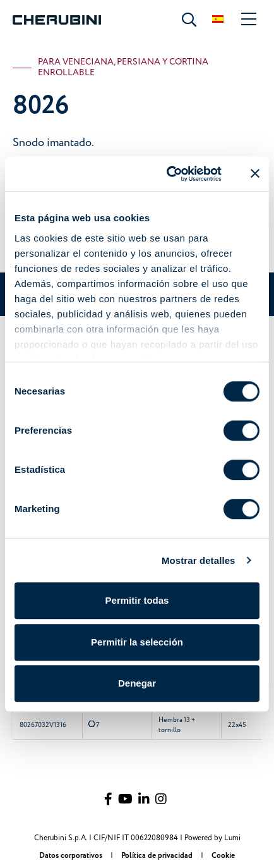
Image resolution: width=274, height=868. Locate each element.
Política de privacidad (158, 856)
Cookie (223, 856)
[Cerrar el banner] (255, 174)
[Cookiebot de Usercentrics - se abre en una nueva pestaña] (168, 174)
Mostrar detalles (199, 560)
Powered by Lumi (212, 838)
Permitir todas (137, 600)
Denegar (137, 683)
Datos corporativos (72, 856)
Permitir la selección (137, 642)
